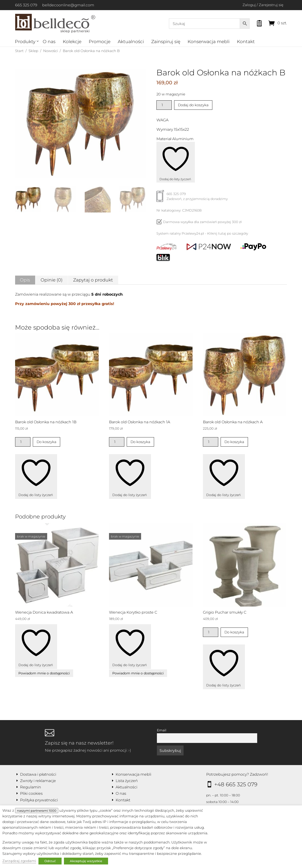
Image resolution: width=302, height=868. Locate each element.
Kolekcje (72, 42)
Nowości (50, 51)
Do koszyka (46, 442)
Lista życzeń (127, 781)
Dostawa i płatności (38, 774)
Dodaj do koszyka (193, 105)
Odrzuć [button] (50, 861)
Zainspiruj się (166, 42)
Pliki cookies (31, 793)
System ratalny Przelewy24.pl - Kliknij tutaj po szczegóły (202, 233)
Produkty (25, 42)
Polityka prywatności (39, 800)
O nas (49, 42)
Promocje (100, 42)
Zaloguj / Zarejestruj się (263, 5)
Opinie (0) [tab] (52, 280)
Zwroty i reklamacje (38, 781)
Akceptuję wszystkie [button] (86, 861)
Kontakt (246, 42)
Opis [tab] (25, 280)
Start (19, 51)
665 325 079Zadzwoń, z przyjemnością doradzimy (192, 198)
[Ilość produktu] (164, 105)
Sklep (33, 51)
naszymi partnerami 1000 (37, 811)
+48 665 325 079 (236, 784)
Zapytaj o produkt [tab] (93, 280)
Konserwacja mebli (209, 42)
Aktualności (131, 42)
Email (162, 730)
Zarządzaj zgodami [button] (19, 861)
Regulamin (31, 787)
